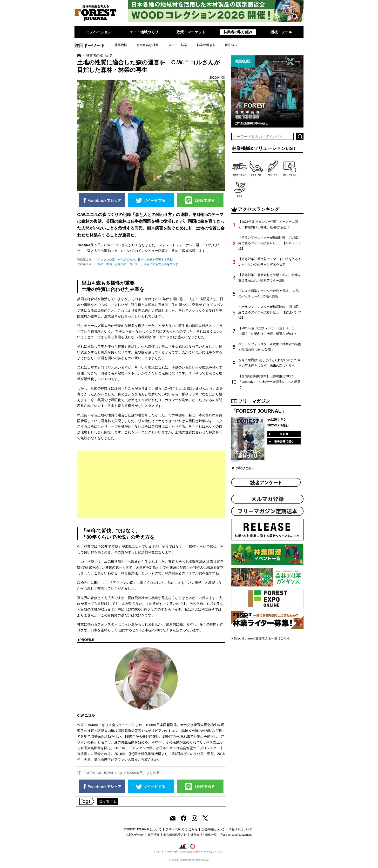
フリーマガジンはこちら (182, 829)
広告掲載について (213, 829)
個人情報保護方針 (175, 835)
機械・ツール (281, 32)
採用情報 (154, 835)
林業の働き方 (206, 45)
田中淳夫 (231, 45)
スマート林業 (178, 45)
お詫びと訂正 (245, 468)
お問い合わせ (135, 835)
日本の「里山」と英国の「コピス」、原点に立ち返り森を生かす (136, 264)
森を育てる (108, 802)
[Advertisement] (151, 484)
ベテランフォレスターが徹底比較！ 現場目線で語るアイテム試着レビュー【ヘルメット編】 (270, 243)
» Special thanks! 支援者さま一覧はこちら (261, 638)
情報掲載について (240, 829)
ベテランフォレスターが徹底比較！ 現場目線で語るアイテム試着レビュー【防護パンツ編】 (270, 312)
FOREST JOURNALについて (143, 829)
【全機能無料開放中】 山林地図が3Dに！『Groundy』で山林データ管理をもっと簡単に (269, 382)
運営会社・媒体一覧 (204, 835)
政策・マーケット (191, 32)
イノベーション (99, 32)
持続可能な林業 (148, 45)
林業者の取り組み (238, 32)
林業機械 (121, 45)
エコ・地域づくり (144, 32)
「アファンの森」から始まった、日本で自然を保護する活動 (134, 260)
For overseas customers (236, 835)
